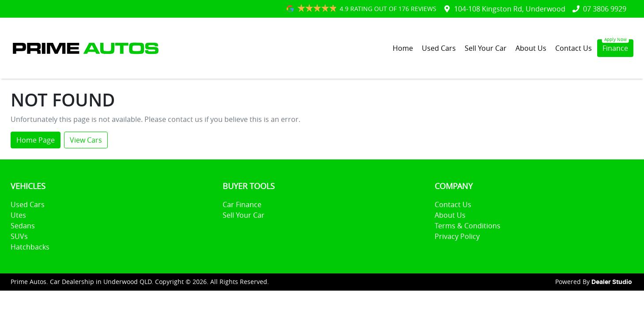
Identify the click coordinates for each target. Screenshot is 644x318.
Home (403, 48)
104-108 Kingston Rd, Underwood (510, 9)
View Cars (86, 140)
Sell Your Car (486, 48)
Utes (18, 215)
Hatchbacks (30, 247)
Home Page (36, 140)
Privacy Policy (457, 236)
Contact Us (574, 48)
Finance (615, 48)
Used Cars (439, 48)
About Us (531, 48)
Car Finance (242, 204)
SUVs (19, 236)
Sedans (23, 226)
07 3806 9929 (605, 9)
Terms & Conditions (468, 226)
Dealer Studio (612, 282)
